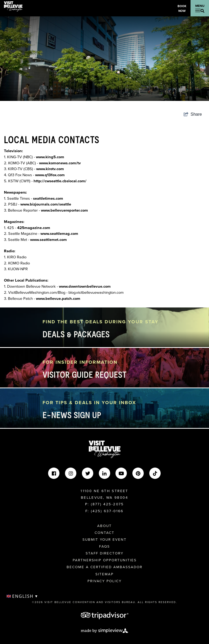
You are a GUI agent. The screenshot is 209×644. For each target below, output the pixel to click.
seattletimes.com (48, 198)
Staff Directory (104, 553)
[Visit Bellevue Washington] (13, 6)
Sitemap (104, 574)
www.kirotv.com (50, 169)
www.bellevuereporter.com (64, 210)
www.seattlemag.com (59, 234)
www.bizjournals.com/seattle (46, 204)
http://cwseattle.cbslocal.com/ (60, 181)
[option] (104, 59)
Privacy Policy (104, 581)
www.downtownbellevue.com (85, 286)
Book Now (182, 8)
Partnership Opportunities (105, 560)
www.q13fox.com (50, 175)
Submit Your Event (104, 539)
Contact (104, 533)
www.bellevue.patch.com (58, 298)
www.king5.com (50, 157)
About (104, 526)
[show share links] (193, 114)
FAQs (104, 546)
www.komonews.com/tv (60, 163)
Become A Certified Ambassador (104, 567)
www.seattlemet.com (48, 240)
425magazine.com (34, 228)
